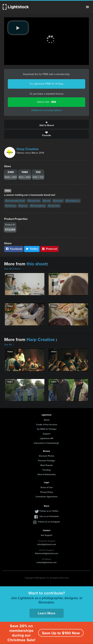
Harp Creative (28, 149)
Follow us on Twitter (49, 511)
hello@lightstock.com (47, 562)
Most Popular (47, 465)
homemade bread (15, 201)
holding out (73, 201)
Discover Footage (46, 461)
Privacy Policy (47, 492)
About (47, 420)
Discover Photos (47, 456)
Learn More (47, 613)
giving (23, 206)
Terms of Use (46, 487)
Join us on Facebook (49, 516)
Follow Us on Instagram (49, 522)
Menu (87, 7)
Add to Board (46, 124)
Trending (46, 470)
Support (47, 434)
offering (10, 206)
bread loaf (34, 201)
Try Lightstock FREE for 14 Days (46, 84)
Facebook (14, 249)
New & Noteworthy (47, 474)
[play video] (18, 28)
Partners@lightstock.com (47, 553)
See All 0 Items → (14, 269)
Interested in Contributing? (46, 443)
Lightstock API (47, 438)
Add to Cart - (47, 102)
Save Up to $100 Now (61, 633)
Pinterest (49, 249)
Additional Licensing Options (47, 110)
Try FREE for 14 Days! (46, 429)
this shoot (37, 264)
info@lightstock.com (47, 544)
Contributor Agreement (46, 497)
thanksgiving (38, 206)
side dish (54, 206)
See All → (9, 345)
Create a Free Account (47, 425)
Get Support (46, 535)
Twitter (32, 249)
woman (58, 201)
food (47, 201)
